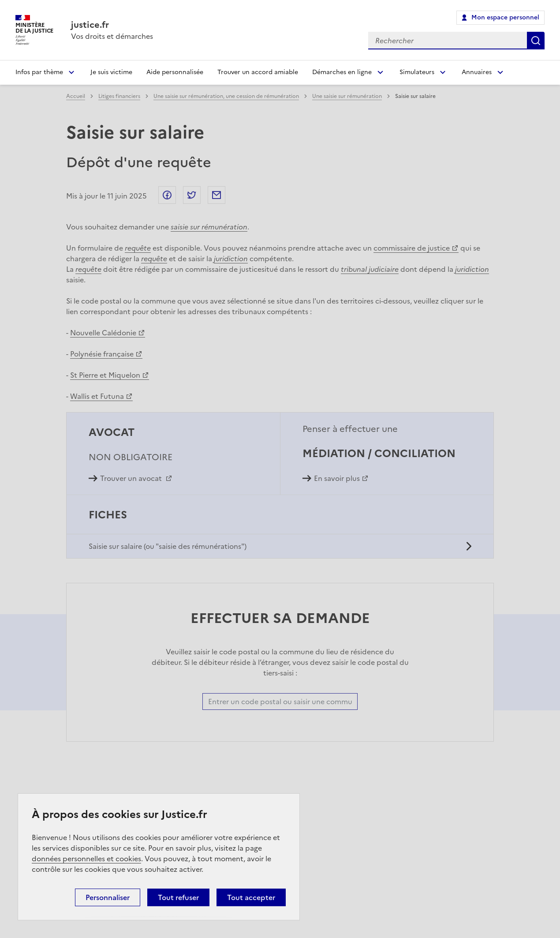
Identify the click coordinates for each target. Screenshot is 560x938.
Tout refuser (178, 897)
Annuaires (477, 72)
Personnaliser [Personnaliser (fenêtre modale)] (108, 897)
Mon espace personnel (505, 17)
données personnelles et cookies (86, 859)
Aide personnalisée (175, 72)
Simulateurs (417, 72)
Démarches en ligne (342, 72)
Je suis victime (111, 72)
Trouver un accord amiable (258, 72)
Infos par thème (39, 72)
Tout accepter (251, 897)
